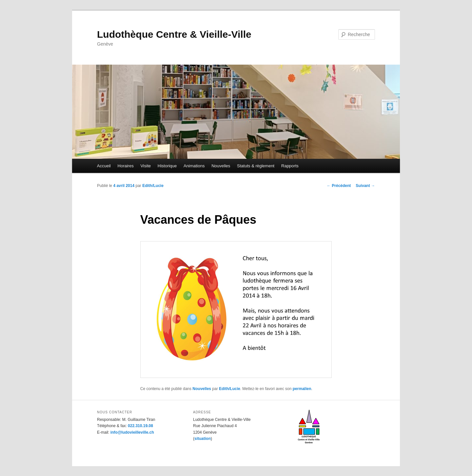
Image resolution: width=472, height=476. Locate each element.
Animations (194, 166)
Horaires (126, 166)
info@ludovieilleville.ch (132, 432)
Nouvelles (221, 166)
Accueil (104, 166)
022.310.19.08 (140, 426)
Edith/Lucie (153, 186)
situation (203, 439)
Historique (167, 166)
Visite (146, 166)
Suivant (365, 186)
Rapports (290, 166)
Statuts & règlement (256, 166)
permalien (302, 389)
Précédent (339, 186)
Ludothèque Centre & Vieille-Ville (174, 34)
